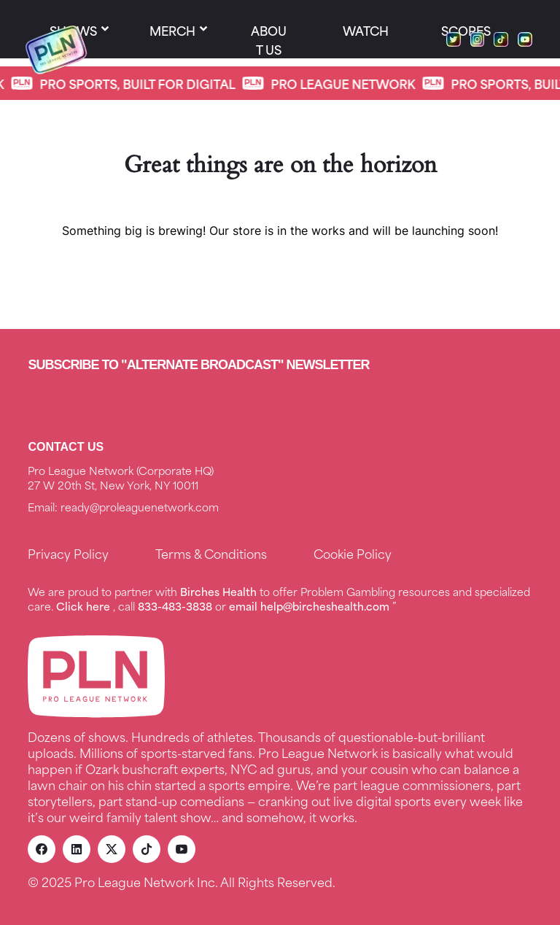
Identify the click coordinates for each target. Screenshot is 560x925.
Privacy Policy (68, 553)
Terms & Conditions (211, 553)
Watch (366, 30)
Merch (172, 30)
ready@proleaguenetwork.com (140, 507)
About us (269, 39)
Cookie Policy (353, 553)
